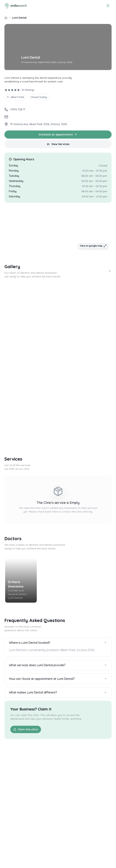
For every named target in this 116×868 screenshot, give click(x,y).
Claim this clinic (26, 729)
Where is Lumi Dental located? (58, 643)
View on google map (93, 246)
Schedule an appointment (58, 135)
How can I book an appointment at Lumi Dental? (58, 679)
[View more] (110, 271)
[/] (6, 18)
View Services (58, 144)
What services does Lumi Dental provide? (58, 665)
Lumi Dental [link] (19, 18)
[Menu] (108, 6)
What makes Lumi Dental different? (58, 692)
